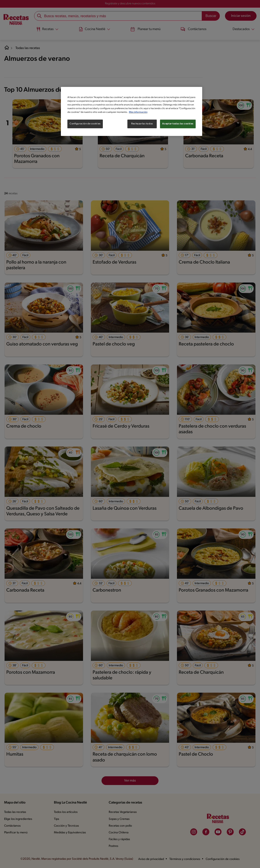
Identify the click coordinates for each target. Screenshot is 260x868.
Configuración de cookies (85, 124)
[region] (132, 111)
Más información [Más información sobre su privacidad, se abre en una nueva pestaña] (164, 112)
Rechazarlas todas (142, 124)
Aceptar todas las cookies (178, 124)
